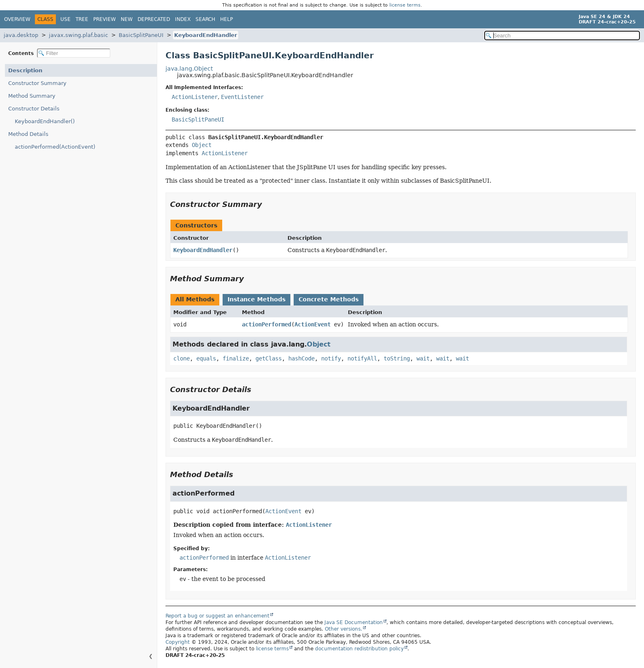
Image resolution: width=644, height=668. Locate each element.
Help (227, 19)
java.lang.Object (189, 69)
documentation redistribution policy (359, 649)
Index (183, 19)
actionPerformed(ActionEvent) (55, 147)
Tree (82, 19)
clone (182, 358)
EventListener (242, 97)
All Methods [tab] (195, 299)
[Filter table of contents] (74, 53)
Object (202, 145)
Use (66, 19)
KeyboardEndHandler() (45, 121)
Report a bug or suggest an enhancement (217, 616)
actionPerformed (267, 324)
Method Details (28, 134)
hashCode (301, 358)
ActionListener (195, 97)
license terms (405, 5)
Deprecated (154, 19)
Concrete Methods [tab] (329, 299)
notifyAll (362, 358)
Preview (105, 19)
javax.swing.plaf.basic (78, 35)
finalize (236, 358)
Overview (17, 19)
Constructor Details (34, 109)
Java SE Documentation (354, 622)
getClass (269, 358)
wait (423, 358)
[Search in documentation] (562, 36)
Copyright (178, 642)
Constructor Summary (37, 83)
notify (331, 358)
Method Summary (32, 96)
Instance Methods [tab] (256, 299)
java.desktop (21, 35)
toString (397, 358)
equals (206, 358)
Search (205, 19)
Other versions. (344, 629)
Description (25, 70)
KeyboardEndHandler (206, 35)
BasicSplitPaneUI (141, 35)
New (127, 19)
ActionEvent (313, 324)
